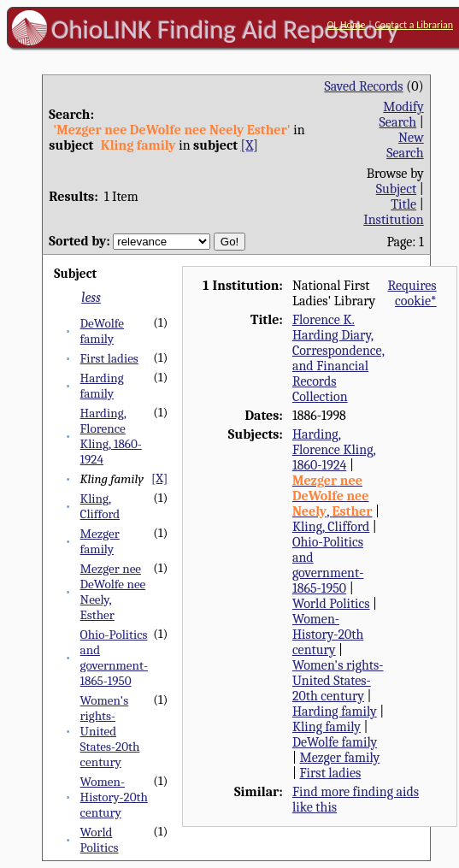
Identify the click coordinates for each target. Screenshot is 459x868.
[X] (250, 145)
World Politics (100, 840)
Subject (396, 189)
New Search (405, 145)
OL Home (346, 25)
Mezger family (100, 541)
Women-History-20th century (114, 797)
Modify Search (402, 115)
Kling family (327, 727)
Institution (394, 220)
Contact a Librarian (414, 25)
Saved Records (363, 86)
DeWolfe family (102, 331)
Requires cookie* (412, 293)
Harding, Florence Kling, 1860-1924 (111, 436)
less (91, 298)
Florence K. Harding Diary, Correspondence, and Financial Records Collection (338, 358)
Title (403, 204)
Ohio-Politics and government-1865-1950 (114, 658)
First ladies (109, 358)
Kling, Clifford (100, 506)
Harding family (102, 386)
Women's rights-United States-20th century (110, 731)
